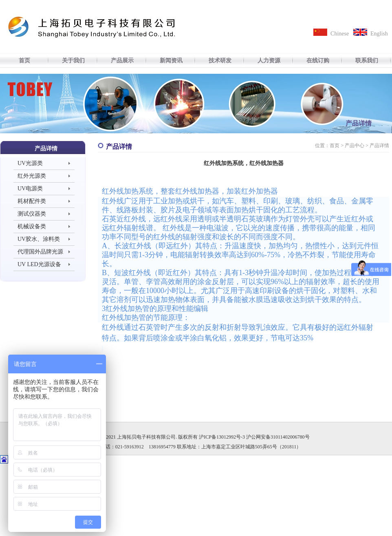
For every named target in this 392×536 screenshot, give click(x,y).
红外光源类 (32, 176)
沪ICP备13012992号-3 (222, 437)
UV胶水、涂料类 (39, 239)
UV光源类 (30, 163)
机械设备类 (32, 226)
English (379, 34)
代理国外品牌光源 (40, 252)
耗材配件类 (32, 201)
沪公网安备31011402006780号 (278, 437)
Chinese (340, 34)
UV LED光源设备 (39, 264)
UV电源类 (30, 189)
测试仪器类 (32, 214)
